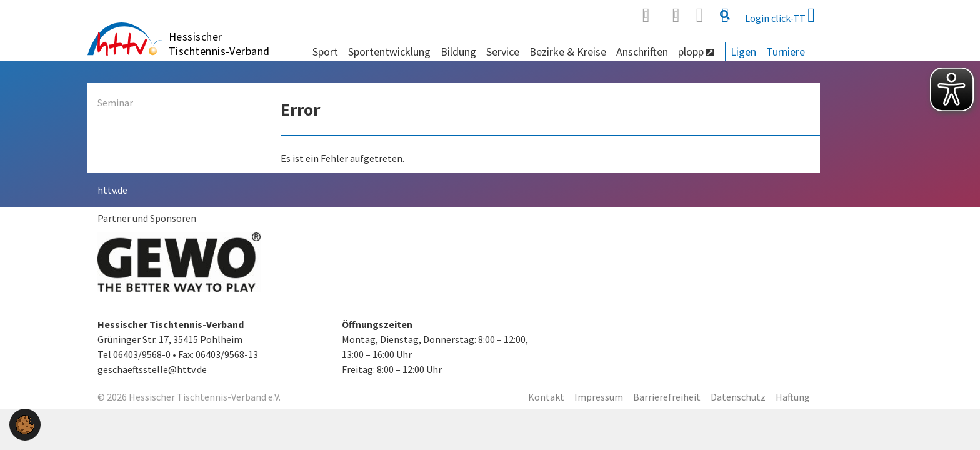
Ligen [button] (743, 52)
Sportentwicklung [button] (389, 52)
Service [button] (503, 52)
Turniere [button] (786, 52)
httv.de (112, 190)
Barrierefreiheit (667, 397)
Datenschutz (738, 397)
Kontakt (546, 397)
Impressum (599, 397)
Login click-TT (780, 15)
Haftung (793, 397)
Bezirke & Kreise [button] (568, 52)
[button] (25, 423)
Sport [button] (325, 52)
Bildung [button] (458, 52)
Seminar (115, 102)
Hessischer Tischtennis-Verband (219, 44)
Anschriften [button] (642, 52)
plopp (696, 52)
